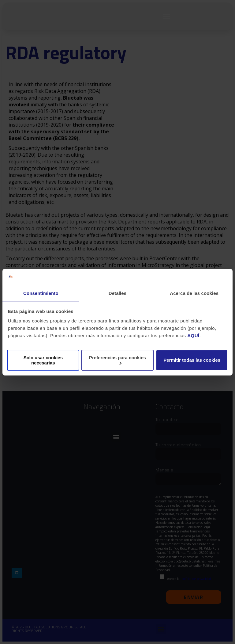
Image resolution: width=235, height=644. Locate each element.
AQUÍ (193, 335)
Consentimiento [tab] (41, 293)
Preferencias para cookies (117, 360)
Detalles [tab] (117, 293)
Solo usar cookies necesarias (43, 360)
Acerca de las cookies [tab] (194, 293)
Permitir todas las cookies (192, 360)
